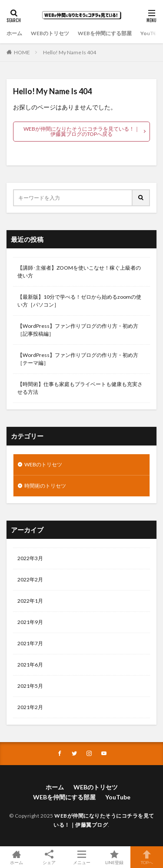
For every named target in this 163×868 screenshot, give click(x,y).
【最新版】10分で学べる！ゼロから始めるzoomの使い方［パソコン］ (79, 301)
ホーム (14, 33)
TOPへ (147, 857)
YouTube (151, 33)
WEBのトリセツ (50, 33)
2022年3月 (30, 558)
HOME (22, 52)
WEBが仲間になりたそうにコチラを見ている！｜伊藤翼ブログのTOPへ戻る (81, 131)
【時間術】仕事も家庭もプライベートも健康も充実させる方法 (80, 388)
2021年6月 (30, 665)
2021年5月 (30, 686)
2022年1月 (30, 601)
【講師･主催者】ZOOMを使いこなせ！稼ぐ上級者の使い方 (79, 272)
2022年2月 (30, 579)
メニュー (81, 857)
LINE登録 (114, 857)
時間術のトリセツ (45, 486)
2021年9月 (30, 622)
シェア (49, 857)
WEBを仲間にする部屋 (105, 33)
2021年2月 (30, 707)
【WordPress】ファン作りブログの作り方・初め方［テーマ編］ (78, 359)
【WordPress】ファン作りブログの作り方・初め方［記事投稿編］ (78, 330)
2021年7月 (30, 643)
